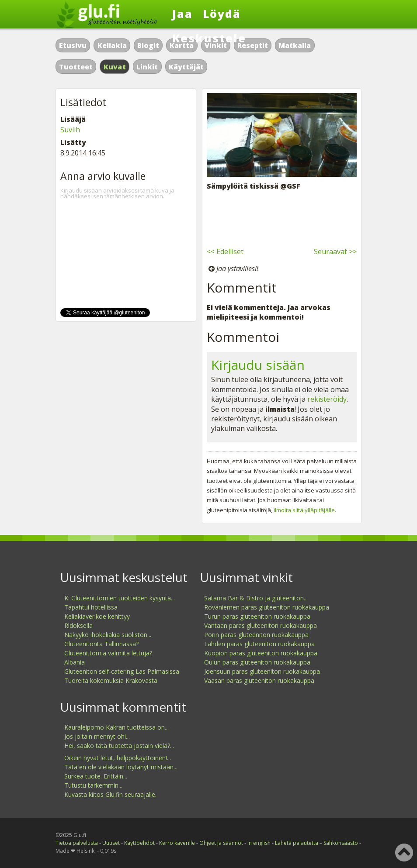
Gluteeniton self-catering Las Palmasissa (122, 671)
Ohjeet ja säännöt (221, 843)
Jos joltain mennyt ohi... (97, 736)
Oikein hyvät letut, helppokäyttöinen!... (118, 758)
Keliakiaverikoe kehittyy (97, 616)
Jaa (182, 14)
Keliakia (112, 45)
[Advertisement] (282, 217)
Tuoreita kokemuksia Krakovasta (111, 680)
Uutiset (111, 843)
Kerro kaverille (177, 843)
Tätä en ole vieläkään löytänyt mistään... (121, 767)
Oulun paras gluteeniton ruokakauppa (257, 662)
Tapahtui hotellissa (91, 607)
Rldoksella (78, 625)
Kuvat (115, 67)
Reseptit (253, 45)
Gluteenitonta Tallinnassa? (101, 644)
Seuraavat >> (335, 251)
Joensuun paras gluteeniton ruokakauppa (262, 671)
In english (259, 843)
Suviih (70, 130)
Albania (75, 662)
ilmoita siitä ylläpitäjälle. (305, 510)
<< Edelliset (225, 251)
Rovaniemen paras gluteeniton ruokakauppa (267, 607)
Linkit (147, 67)
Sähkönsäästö (341, 843)
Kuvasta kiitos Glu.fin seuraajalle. (110, 794)
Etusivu (73, 45)
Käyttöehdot (139, 843)
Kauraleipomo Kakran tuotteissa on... (116, 727)
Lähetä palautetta (297, 843)
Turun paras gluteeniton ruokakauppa (257, 616)
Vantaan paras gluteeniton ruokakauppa (261, 625)
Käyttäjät (186, 67)
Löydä (222, 14)
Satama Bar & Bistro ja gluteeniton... (256, 598)
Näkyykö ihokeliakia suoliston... (108, 635)
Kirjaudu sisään (258, 365)
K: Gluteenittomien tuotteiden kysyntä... (120, 598)
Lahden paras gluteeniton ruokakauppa (259, 644)
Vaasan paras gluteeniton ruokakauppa (259, 680)
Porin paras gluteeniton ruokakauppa (256, 635)
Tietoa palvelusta (77, 843)
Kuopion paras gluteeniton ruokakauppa (261, 653)
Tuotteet (76, 67)
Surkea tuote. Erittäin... (96, 776)
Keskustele (209, 38)
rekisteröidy (327, 399)
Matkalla (295, 45)
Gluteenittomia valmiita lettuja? (108, 653)
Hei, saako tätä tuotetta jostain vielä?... (119, 746)
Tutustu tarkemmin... (93, 785)
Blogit (148, 45)
